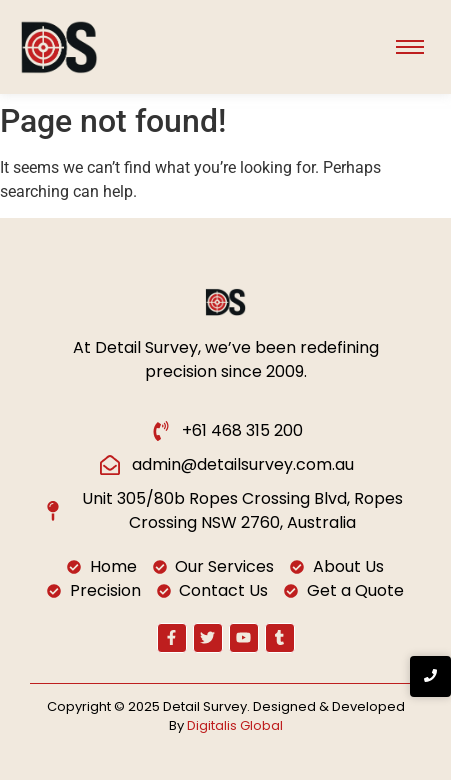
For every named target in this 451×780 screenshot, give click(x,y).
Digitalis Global (235, 725)
